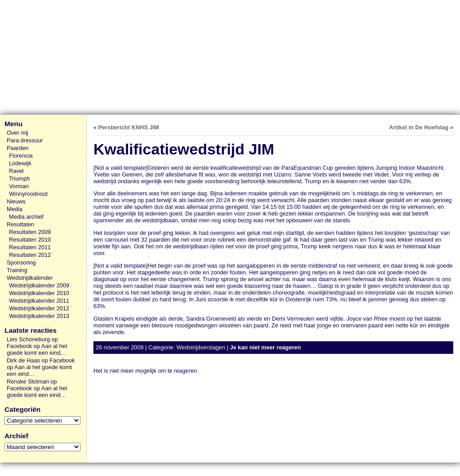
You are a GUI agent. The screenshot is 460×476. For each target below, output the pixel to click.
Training (17, 270)
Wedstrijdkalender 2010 (39, 293)
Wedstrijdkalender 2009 (39, 285)
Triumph (19, 178)
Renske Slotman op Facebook (32, 385)
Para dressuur (25, 140)
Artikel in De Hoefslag (419, 127)
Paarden (18, 148)
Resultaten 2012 (30, 255)
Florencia (21, 156)
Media (15, 209)
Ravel (16, 171)
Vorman (19, 186)
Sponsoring (21, 262)
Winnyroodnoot (28, 194)
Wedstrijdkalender (30, 278)
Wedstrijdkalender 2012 (39, 308)
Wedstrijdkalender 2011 (39, 301)
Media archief (26, 217)
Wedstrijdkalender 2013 (39, 316)
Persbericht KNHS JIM (129, 127)
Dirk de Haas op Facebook (41, 360)
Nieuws (16, 201)
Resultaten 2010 (30, 240)
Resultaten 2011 (30, 247)
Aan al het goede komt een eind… (37, 349)
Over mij (18, 133)
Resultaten (20, 224)
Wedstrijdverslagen (201, 347)
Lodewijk (20, 163)
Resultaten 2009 (30, 232)
